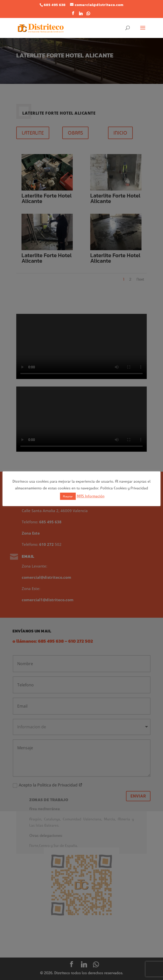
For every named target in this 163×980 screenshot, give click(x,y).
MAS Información (91, 496)
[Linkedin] (81, 15)
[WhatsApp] (88, 15)
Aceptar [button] (68, 496)
